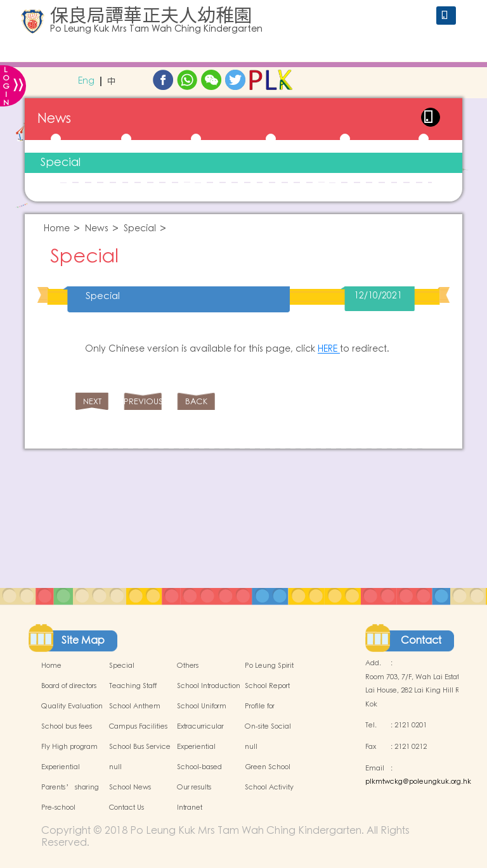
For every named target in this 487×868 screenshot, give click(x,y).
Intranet (190, 808)
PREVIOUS (143, 402)
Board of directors (69, 686)
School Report (267, 686)
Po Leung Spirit (269, 666)
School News (130, 788)
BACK (196, 402)
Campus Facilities (138, 727)
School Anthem (135, 706)
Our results (194, 788)
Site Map (83, 641)
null (251, 747)
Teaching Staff (133, 686)
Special (61, 163)
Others (188, 666)
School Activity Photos (269, 795)
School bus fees (67, 727)
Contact (421, 641)
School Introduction (209, 686)
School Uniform (202, 706)
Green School (268, 767)
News (97, 229)
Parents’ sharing (70, 788)
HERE (329, 349)
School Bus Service (140, 747)
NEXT (92, 402)
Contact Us (127, 808)
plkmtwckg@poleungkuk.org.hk (418, 782)
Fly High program (69, 747)
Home (57, 229)
